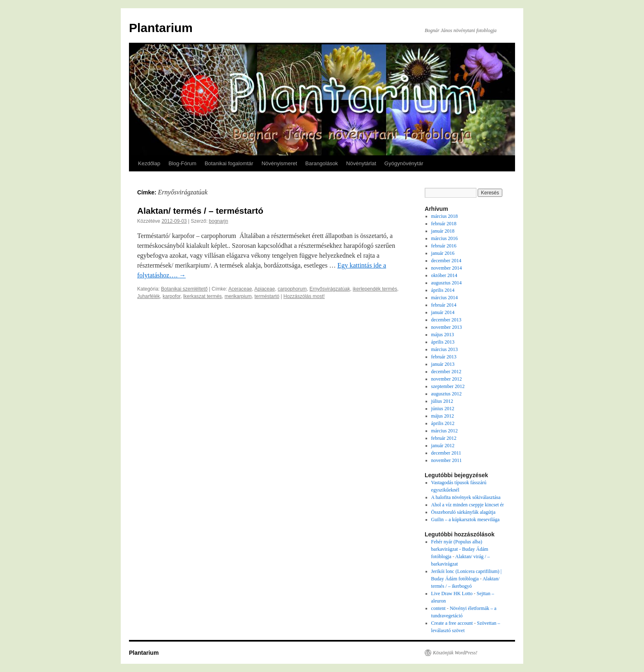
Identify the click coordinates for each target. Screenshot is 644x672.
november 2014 (447, 268)
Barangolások (322, 163)
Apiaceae (264, 289)
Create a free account (452, 623)
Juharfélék (148, 296)
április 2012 (443, 423)
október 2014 (444, 275)
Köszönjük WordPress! (455, 653)
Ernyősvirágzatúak (330, 289)
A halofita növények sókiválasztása (466, 497)
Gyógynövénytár (404, 163)
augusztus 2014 (446, 283)
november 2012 (447, 379)
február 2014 (444, 305)
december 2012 (446, 372)
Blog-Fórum (182, 163)
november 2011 (447, 460)
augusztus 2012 (446, 394)
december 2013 (446, 320)
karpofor (171, 296)
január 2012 (443, 446)
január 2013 (443, 364)
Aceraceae (240, 289)
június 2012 (443, 409)
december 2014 (446, 261)
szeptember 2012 (448, 386)
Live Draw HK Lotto (452, 593)
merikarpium (238, 296)
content (438, 608)
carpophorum (292, 289)
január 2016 (443, 253)
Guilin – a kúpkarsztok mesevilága (466, 520)
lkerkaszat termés (202, 296)
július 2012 (442, 401)
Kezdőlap (149, 163)
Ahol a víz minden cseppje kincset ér (468, 505)
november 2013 (447, 327)
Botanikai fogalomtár (229, 163)
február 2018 (444, 224)
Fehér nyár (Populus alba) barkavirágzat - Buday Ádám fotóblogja (460, 549)
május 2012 (443, 416)
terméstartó (267, 296)
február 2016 (444, 246)
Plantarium (161, 28)
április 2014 (443, 290)
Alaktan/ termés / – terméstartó (200, 211)
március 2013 (445, 349)
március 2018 (445, 216)
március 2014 (445, 298)
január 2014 (443, 312)
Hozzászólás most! (304, 296)
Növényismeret (279, 163)
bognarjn (219, 221)
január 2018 (443, 231)
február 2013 (444, 357)
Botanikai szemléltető (184, 289)
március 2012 (445, 431)
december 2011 (446, 453)
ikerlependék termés (375, 289)
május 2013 (443, 335)
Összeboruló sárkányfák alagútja (463, 512)
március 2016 (445, 238)
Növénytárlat (361, 163)
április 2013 (443, 342)
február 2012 (444, 438)
